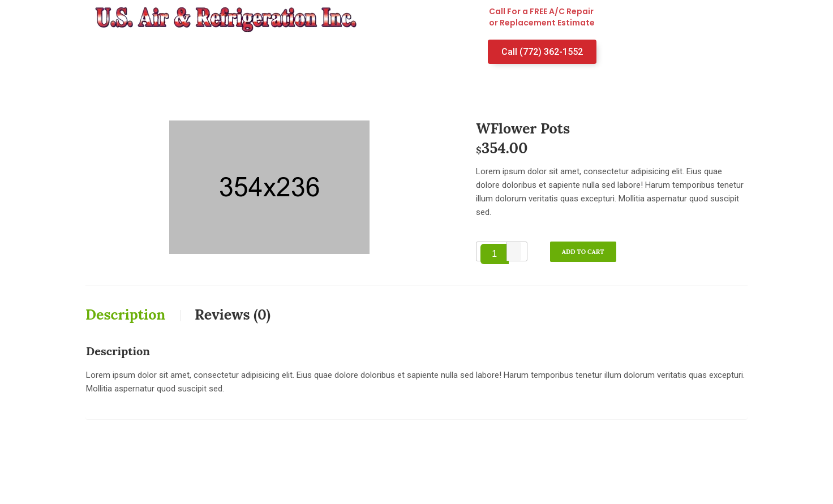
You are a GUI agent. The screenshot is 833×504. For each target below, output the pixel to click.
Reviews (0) (233, 315)
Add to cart (583, 252)
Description (127, 315)
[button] (514, 247)
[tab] (139, 315)
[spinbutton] (495, 254)
